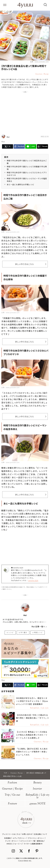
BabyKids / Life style (38, 796)
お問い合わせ (27, 834)
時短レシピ (38, 632)
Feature (13, 804)
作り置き (24, 632)
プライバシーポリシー (36, 838)
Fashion (12, 783)
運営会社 (40, 841)
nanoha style (33, 580)
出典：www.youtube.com (39, 62)
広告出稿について (41, 834)
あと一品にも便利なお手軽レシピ (20, 184)
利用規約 (8, 838)
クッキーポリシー (12, 841)
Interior (37, 789)
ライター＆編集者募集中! (33, 844)
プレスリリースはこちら (11, 834)
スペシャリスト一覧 (28, 841)
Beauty (38, 783)
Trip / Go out (12, 795)
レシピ (11, 632)
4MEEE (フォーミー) (14, 844)
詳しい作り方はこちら (24, 264)
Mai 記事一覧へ (38, 626)
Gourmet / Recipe (12, 789)
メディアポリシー (19, 838)
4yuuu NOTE (37, 804)
